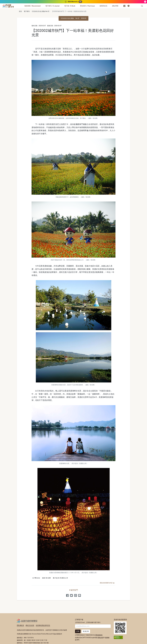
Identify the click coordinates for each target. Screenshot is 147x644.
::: (14, 5)
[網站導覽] (115, 6)
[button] (142, 6)
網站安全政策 (30, 625)
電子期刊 (27, 11)
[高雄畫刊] (8, 6)
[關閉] (145, 2)
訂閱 (78, 631)
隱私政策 (100, 638)
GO (80, 2)
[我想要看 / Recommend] (32, 6)
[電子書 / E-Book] (70, 6)
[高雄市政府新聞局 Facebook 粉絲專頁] (124, 6)
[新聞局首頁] (103, 6)
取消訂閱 (86, 631)
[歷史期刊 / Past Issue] (87, 6)
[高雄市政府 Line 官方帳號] (129, 6)
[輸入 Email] (93, 626)
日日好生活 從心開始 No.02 (41, 11)
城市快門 (74, 590)
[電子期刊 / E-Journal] (52, 6)
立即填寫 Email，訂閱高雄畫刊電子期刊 (88, 622)
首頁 (20, 11)
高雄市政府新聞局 (27, 621)
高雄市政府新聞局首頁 (120, 628)
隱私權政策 (20, 625)
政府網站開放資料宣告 (43, 625)
